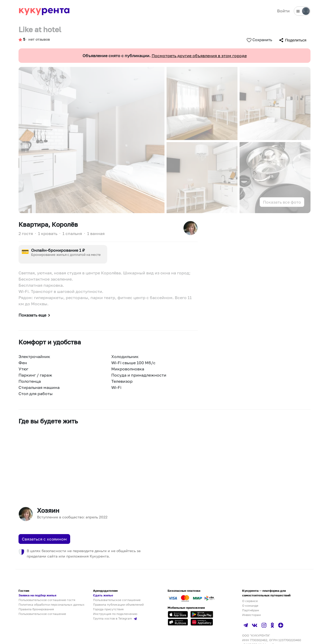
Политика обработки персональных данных (52, 604)
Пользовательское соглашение (42, 614)
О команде (250, 606)
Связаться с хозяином (44, 539)
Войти (283, 11)
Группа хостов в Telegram (116, 618)
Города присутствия (108, 609)
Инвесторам (252, 615)
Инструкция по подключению (115, 614)
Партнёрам (251, 610)
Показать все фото (282, 202)
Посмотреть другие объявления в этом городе (199, 56)
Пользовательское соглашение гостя (47, 600)
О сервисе (250, 601)
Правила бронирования (36, 609)
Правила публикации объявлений (118, 604)
